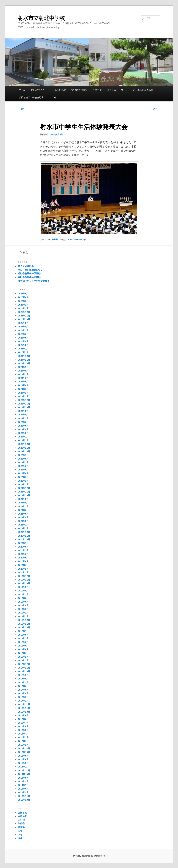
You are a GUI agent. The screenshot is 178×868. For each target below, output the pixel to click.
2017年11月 (24, 668)
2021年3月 (23, 521)
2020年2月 (23, 569)
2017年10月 (24, 671)
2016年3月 (23, 737)
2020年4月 (23, 561)
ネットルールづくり (117, 90)
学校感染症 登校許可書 (31, 97)
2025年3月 (23, 345)
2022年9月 (23, 455)
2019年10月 (24, 583)
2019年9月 (23, 587)
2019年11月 (24, 580)
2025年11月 (24, 316)
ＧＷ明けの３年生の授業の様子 (34, 281)
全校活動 (22, 816)
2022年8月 (23, 459)
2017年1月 (23, 701)
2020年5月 (23, 558)
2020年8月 (23, 547)
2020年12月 (24, 532)
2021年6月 (23, 510)
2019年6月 (23, 598)
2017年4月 (23, 693)
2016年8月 (23, 719)
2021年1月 (23, 528)
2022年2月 (23, 481)
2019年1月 (23, 616)
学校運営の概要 (79, 90)
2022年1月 (23, 484)
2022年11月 (24, 448)
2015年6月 (23, 759)
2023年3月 (23, 433)
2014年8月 (23, 781)
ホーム (22, 90)
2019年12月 (24, 576)
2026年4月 (23, 297)
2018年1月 (23, 660)
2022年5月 (23, 470)
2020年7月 (23, 550)
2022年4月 (23, 473)
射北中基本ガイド (40, 90)
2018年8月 (23, 635)
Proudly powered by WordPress (89, 856)
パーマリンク (80, 240)
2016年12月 (24, 704)
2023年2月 (23, 437)
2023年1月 (23, 440)
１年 (20, 831)
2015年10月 (24, 752)
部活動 (21, 827)
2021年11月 (24, 492)
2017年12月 (24, 664)
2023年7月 (23, 418)
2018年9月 (23, 631)
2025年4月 (23, 341)
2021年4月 (23, 517)
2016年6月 (23, 726)
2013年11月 (24, 796)
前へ (21, 109)
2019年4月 (23, 605)
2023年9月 (23, 411)
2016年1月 (23, 745)
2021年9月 (23, 499)
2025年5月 (23, 338)
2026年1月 (23, 308)
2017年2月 (23, 697)
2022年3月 (23, 477)
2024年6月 (23, 378)
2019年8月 (23, 591)
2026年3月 (23, 301)
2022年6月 (23, 466)
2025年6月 (23, 334)
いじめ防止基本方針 (143, 90)
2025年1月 (23, 352)
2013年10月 (24, 800)
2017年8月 (23, 679)
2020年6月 (23, 554)
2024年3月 (23, 389)
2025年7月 (23, 330)
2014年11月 (24, 771)
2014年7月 (23, 785)
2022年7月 (23, 462)
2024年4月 (23, 385)
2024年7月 (23, 374)
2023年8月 (23, 415)
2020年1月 (23, 572)
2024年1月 (23, 396)
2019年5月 (23, 602)
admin (70, 240)
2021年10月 (24, 495)
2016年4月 (23, 734)
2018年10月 (24, 627)
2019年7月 (23, 594)
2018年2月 (23, 657)
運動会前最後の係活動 (29, 274)
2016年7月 (23, 723)
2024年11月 (24, 360)
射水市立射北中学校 (41, 18)
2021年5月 (23, 514)
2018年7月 (23, 638)
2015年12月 (24, 748)
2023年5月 (23, 426)
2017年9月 (23, 675)
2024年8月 (23, 371)
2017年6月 (23, 686)
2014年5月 (23, 792)
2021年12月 (24, 488)
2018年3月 (23, 653)
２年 (20, 835)
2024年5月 (23, 382)
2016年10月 (24, 712)
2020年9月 (23, 543)
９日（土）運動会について (31, 270)
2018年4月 (23, 649)
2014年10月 (24, 774)
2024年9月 (23, 367)
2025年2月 (23, 349)
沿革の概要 (60, 90)
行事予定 (97, 90)
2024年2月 (23, 393)
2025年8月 (23, 327)
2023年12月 (24, 400)
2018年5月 (23, 646)
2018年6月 (23, 642)
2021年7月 (23, 506)
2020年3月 (23, 565)
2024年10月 (24, 363)
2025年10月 (24, 319)
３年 (20, 838)
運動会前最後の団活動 (29, 277)
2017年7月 (23, 683)
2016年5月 (23, 730)
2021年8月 (23, 503)
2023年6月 (23, 422)
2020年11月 (24, 536)
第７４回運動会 (26, 266)
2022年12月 (24, 444)
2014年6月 (23, 789)
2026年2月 (23, 305)
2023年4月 (23, 429)
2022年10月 (24, 451)
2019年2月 (23, 613)
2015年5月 (23, 763)
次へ (157, 109)
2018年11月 (24, 624)
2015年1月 (23, 767)
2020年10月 (24, 539)
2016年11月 (24, 708)
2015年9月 (23, 756)
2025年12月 (24, 312)
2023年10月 (24, 407)
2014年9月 (23, 778)
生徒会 (21, 823)
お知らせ (22, 813)
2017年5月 (23, 690)
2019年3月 (23, 609)
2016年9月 (23, 715)
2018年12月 (24, 620)
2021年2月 (23, 525)
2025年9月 (23, 323)
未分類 (55, 240)
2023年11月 (24, 404)
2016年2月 (23, 741)
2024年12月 (24, 356)
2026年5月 (23, 294)
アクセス (54, 97)
